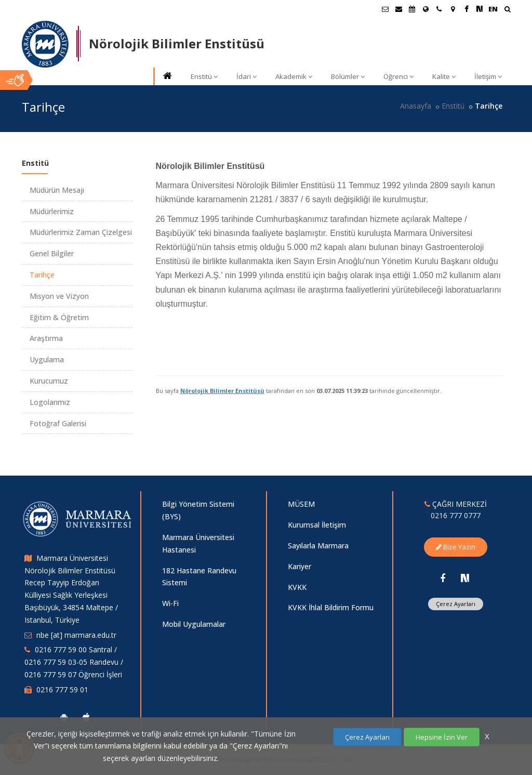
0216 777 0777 (456, 515)
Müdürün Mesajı (57, 190)
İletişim (488, 76)
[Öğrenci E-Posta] (385, 9)
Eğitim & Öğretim (59, 317)
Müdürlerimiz (52, 211)
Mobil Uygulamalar (194, 624)
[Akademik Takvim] (412, 9)
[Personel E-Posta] (398, 9)
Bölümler (348, 76)
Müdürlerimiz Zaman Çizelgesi (81, 232)
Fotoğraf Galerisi (58, 423)
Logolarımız (50, 402)
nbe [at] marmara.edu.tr (76, 635)
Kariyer (300, 566)
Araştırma (46, 338)
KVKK (297, 587)
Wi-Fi (170, 603)
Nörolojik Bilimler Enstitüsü (222, 391)
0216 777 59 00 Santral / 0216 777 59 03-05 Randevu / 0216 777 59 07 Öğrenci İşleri (74, 662)
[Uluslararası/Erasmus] (425, 9)
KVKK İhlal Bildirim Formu (331, 607)
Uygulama (47, 359)
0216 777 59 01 (62, 689)
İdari (247, 76)
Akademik (294, 76)
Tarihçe (42, 275)
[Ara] (507, 10)
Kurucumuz (49, 381)
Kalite (444, 76)
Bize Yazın (456, 547)
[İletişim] (439, 9)
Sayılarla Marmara (318, 546)
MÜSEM (301, 504)
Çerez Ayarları (456, 604)
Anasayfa (416, 106)
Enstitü (204, 76)
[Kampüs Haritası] (453, 9)
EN (493, 9)
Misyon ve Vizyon (59, 296)
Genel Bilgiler (52, 253)
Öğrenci (398, 76)
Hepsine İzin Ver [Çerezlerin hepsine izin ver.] (442, 737)
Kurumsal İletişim (317, 525)
